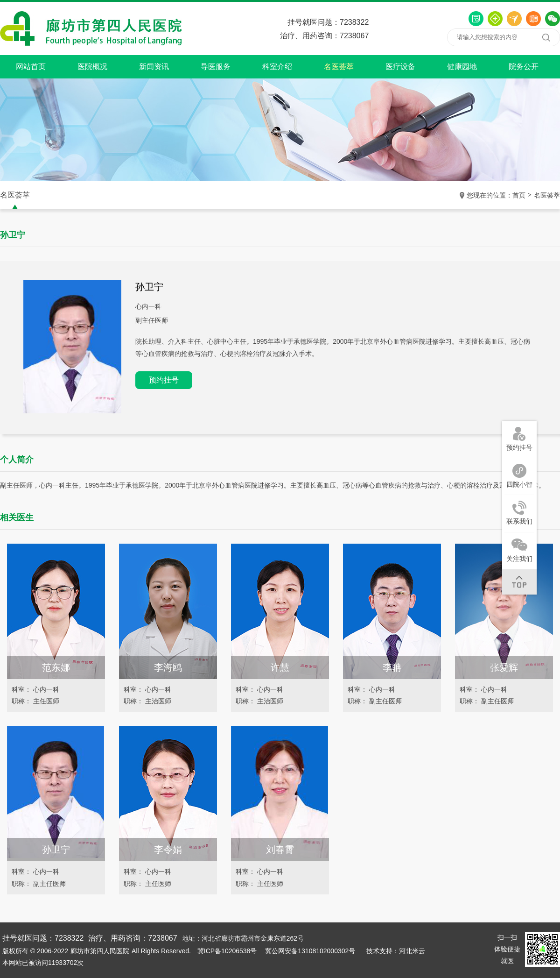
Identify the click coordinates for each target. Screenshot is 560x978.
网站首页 (31, 67)
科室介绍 (277, 67)
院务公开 (524, 67)
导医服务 (216, 67)
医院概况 (92, 67)
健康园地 (462, 67)
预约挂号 (164, 380)
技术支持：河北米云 (396, 951)
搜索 (546, 37)
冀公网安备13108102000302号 (310, 951)
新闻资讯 (154, 67)
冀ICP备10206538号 (227, 951)
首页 (519, 195)
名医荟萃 (339, 67)
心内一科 (148, 306)
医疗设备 (400, 67)
